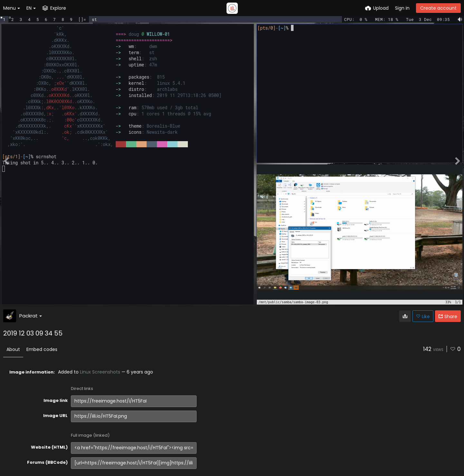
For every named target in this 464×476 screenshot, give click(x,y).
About (13, 349)
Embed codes (42, 349)
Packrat (31, 316)
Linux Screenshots (100, 372)
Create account (438, 8)
